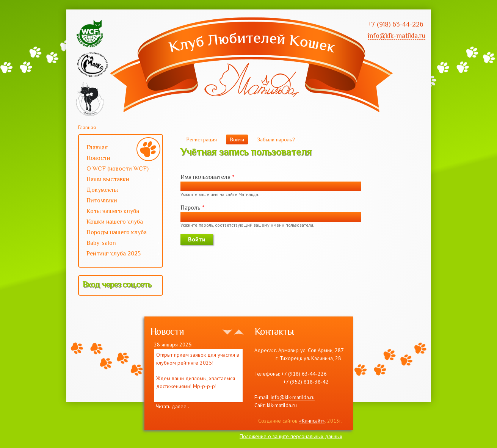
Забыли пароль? (276, 139)
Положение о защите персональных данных (291, 436)
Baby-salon (120, 244)
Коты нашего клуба (113, 211)
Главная (87, 127)
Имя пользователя (208, 177)
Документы (102, 190)
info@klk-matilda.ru (293, 397)
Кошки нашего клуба (115, 222)
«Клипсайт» (312, 421)
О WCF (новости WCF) (120, 169)
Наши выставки (120, 180)
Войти (239, 139)
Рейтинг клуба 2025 (120, 254)
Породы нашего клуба (117, 232)
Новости (98, 158)
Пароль (193, 208)
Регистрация (201, 139)
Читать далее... (173, 406)
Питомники (102, 201)
